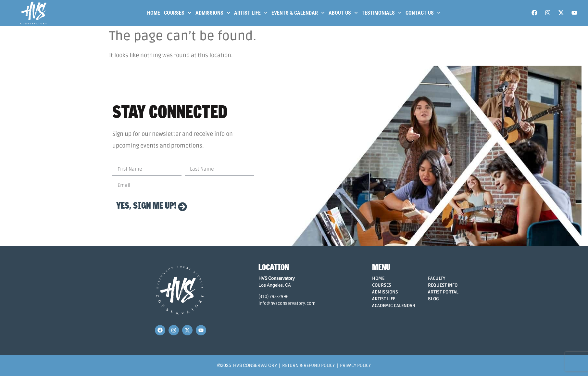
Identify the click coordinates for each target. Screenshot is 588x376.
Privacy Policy (355, 365)
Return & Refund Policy (308, 365)
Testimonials (382, 13)
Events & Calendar (298, 13)
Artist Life (251, 13)
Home (154, 13)
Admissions (213, 13)
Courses (178, 13)
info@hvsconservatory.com (287, 303)
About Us (343, 13)
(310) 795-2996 (274, 297)
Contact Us (423, 13)
